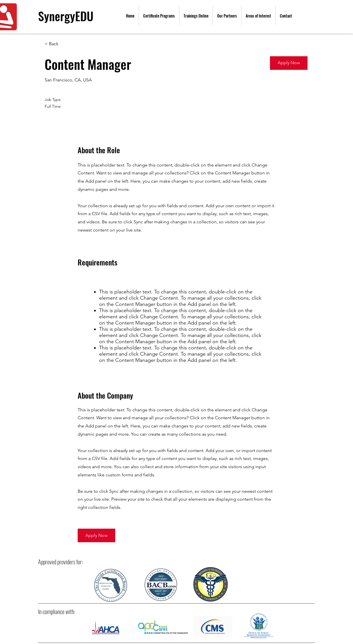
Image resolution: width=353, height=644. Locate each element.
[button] (289, 63)
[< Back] (65, 44)
